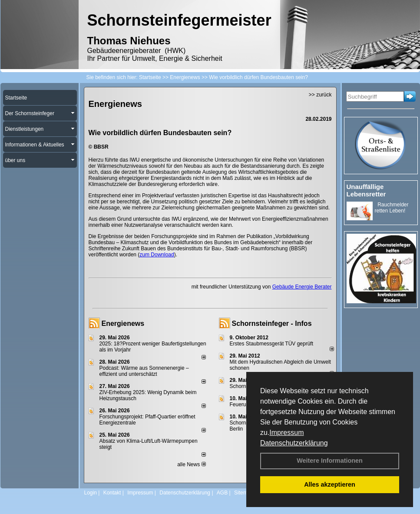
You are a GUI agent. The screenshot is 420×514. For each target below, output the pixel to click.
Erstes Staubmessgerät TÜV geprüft (272, 344)
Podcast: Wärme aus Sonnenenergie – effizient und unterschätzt (144, 371)
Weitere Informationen (330, 461)
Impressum (286, 433)
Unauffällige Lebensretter (366, 190)
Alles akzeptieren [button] (330, 484)
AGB (222, 493)
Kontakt (112, 493)
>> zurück (320, 95)
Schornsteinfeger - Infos (272, 323)
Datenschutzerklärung (294, 443)
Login (91, 493)
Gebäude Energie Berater (302, 287)
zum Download (157, 255)
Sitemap (244, 493)
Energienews (123, 323)
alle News (191, 464)
